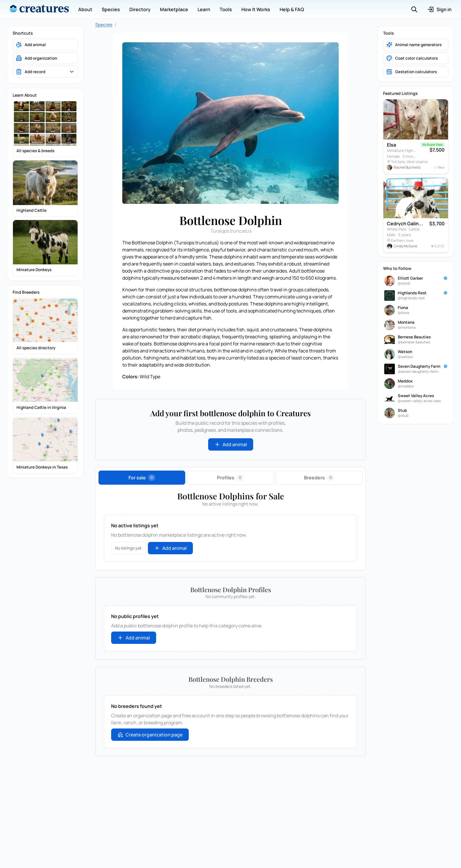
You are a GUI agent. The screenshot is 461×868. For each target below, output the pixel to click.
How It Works (256, 9)
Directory (140, 9)
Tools (226, 9)
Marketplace (174, 9)
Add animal (231, 444)
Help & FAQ (292, 9)
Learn (204, 9)
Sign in (439, 9)
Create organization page (150, 735)
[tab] (142, 478)
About (85, 9)
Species (111, 9)
